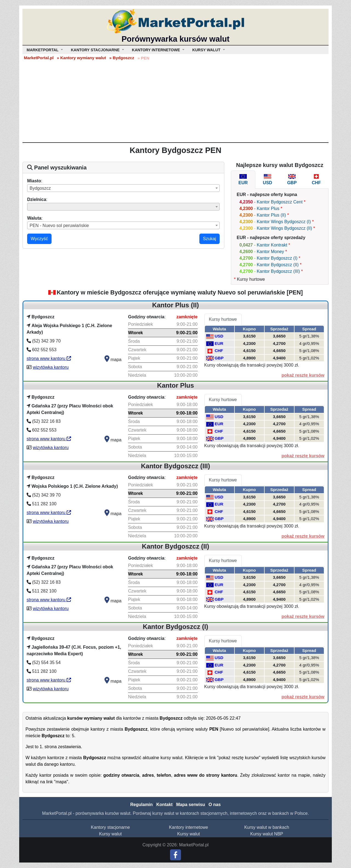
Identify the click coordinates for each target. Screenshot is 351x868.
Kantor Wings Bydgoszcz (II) (284, 228)
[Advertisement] (175, 101)
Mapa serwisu (191, 805)
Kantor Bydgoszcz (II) (278, 265)
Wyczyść (39, 239)
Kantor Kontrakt (272, 245)
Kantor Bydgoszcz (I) (277, 258)
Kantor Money (270, 252)
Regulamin (141, 805)
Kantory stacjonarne (110, 827)
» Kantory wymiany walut (81, 58)
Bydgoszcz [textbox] (40, 188)
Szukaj (210, 239)
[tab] (243, 180)
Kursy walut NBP (267, 834)
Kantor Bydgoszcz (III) (278, 271)
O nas (214, 805)
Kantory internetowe (188, 827)
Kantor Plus (268, 209)
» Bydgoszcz (122, 58)
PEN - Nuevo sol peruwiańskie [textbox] (59, 225)
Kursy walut (110, 834)
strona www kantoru (49, 358)
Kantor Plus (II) (271, 215)
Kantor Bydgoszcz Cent (280, 202)
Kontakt (165, 805)
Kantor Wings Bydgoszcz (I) (284, 222)
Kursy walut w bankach (267, 827)
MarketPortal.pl (39, 58)
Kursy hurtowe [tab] (223, 319)
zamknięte (187, 317)
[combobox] (123, 188)
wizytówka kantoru (51, 367)
